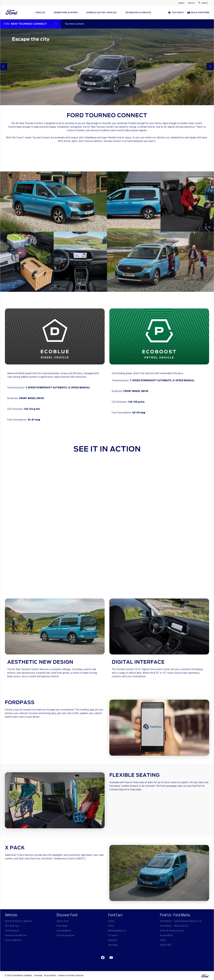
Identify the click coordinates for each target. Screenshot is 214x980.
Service (191, 3)
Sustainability (64, 931)
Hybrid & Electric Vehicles (19, 921)
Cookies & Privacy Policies (71, 976)
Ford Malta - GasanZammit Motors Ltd (181, 921)
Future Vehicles (13, 940)
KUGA (111, 926)
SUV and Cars (12, 926)
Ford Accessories (65, 935)
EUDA (163, 940)
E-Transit (113, 935)
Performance (12, 931)
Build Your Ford (198, 13)
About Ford (63, 921)
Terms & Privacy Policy (172, 931)
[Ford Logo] (12, 13)
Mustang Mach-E (117, 931)
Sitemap (38, 976)
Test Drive (176, 13)
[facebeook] (103, 958)
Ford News (62, 926)
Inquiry (181, 3)
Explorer (113, 940)
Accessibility (167, 935)
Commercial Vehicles (16, 935)
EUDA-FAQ (166, 945)
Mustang (113, 945)
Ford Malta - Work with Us (174, 926)
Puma (111, 921)
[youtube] (111, 958)
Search (203, 3)
